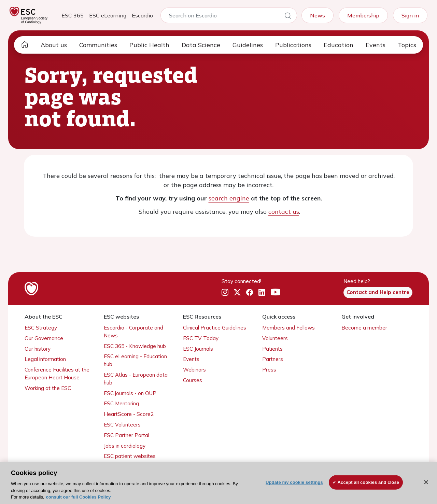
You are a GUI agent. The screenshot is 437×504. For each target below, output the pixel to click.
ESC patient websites (130, 456)
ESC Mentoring (121, 403)
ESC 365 (73, 15)
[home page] (25, 45)
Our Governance (44, 338)
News (318, 15)
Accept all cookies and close (369, 482)
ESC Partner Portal (126, 435)
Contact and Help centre (378, 292)
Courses (193, 380)
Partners (273, 359)
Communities (98, 45)
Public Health (149, 45)
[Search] (288, 17)
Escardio (142, 15)
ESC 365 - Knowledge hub (135, 346)
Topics (407, 45)
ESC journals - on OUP (130, 393)
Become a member (364, 328)
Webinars (194, 370)
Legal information (45, 359)
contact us (284, 212)
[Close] (426, 482)
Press (269, 370)
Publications (293, 45)
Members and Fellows (288, 328)
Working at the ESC (48, 388)
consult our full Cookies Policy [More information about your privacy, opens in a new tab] (79, 497)
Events (376, 45)
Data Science (201, 45)
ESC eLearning (108, 15)
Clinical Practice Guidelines (215, 328)
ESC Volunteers (122, 425)
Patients (272, 349)
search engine (229, 198)
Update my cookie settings (294, 482)
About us (54, 45)
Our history (38, 349)
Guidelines (248, 45)
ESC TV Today (201, 338)
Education (339, 45)
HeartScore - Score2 (129, 414)
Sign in (410, 15)
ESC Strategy (41, 328)
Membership (363, 15)
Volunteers (275, 338)
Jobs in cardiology (125, 446)
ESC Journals (198, 349)
